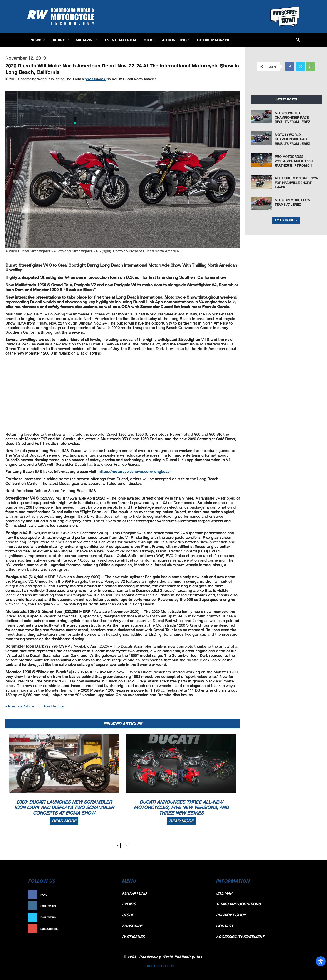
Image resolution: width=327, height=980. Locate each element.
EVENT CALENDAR (121, 40)
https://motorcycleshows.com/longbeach (135, 471)
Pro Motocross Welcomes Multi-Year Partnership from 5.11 (294, 161)
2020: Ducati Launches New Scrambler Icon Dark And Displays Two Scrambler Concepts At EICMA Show (64, 807)
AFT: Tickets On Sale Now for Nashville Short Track (296, 182)
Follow (106, 906)
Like (108, 895)
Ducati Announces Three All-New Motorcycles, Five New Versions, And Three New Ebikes (181, 807)
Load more (286, 220)
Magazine (87, 40)
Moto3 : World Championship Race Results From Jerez (292, 139)
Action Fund (176, 40)
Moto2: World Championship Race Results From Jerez (292, 117)
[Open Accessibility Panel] (321, 961)
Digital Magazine (214, 40)
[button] (298, 40)
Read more (64, 821)
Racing (60, 40)
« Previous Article (20, 706)
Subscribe (104, 929)
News (38, 40)
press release (95, 79)
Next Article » (55, 706)
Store (150, 40)
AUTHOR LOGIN (160, 966)
